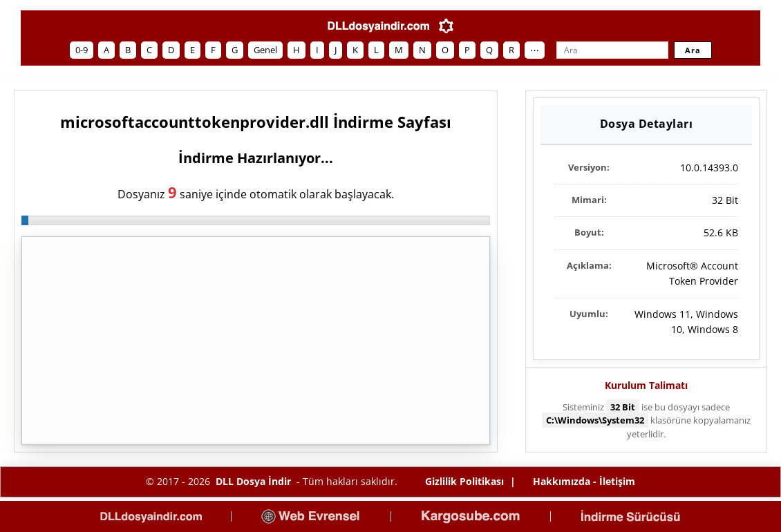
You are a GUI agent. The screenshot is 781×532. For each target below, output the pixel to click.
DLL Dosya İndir (253, 481)
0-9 (82, 50)
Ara (693, 50)
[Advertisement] (256, 341)
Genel (265, 50)
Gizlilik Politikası (464, 481)
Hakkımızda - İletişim (584, 481)
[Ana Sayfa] (379, 26)
